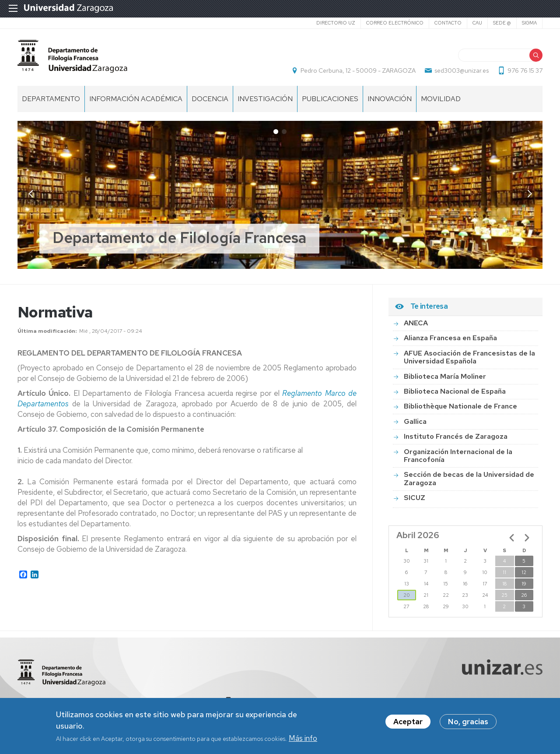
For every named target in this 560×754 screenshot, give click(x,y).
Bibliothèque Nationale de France (460, 406)
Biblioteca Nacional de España (455, 391)
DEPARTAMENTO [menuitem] (51, 99)
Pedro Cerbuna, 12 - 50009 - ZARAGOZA (358, 70)
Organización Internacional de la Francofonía (458, 456)
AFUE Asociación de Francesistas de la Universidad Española (469, 357)
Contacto (448, 23)
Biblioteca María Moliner (445, 376)
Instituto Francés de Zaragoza (456, 436)
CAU (477, 23)
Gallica (415, 421)
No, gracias (468, 722)
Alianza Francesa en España (450, 338)
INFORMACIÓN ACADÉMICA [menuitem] (136, 99)
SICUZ (415, 498)
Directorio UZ (336, 23)
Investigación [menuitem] (265, 99)
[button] (529, 194)
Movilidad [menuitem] (441, 99)
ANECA (416, 323)
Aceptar (408, 722)
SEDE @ (502, 23)
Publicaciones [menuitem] (330, 99)
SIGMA (529, 23)
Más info (303, 739)
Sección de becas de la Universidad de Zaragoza (469, 478)
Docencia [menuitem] (210, 99)
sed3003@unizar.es (462, 70)
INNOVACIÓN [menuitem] (390, 99)
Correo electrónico (395, 23)
